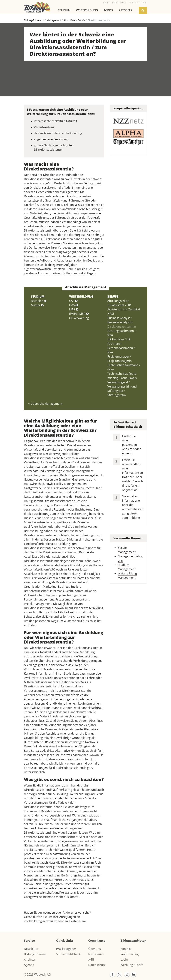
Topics (108, 10)
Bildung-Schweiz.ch (34, 20)
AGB (91, 959)
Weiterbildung (87, 10)
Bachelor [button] (39, 301)
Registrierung (130, 954)
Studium (64, 10)
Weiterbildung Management (127, 576)
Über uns (95, 949)
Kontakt (126, 949)
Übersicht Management (45, 404)
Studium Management (127, 567)
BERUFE (113, 296)
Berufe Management (127, 550)
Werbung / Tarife (132, 965)
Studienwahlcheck (68, 954)
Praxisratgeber (66, 949)
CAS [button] (73, 301)
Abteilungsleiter (118, 301)
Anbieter (30, 959)
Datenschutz (97, 965)
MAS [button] (74, 309)
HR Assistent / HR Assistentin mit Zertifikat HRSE (124, 309)
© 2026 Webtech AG (37, 974)
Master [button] (37, 305)
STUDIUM (38, 296)
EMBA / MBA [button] (79, 314)
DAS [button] (74, 305)
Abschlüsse (70, 20)
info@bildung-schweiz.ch (41, 921)
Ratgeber (125, 10)
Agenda (29, 965)
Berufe (81, 20)
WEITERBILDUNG (81, 296)
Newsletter (31, 949)
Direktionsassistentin (122, 326)
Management (54, 20)
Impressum (96, 954)
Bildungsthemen (35, 954)
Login (124, 959)
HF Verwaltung (79, 318)
